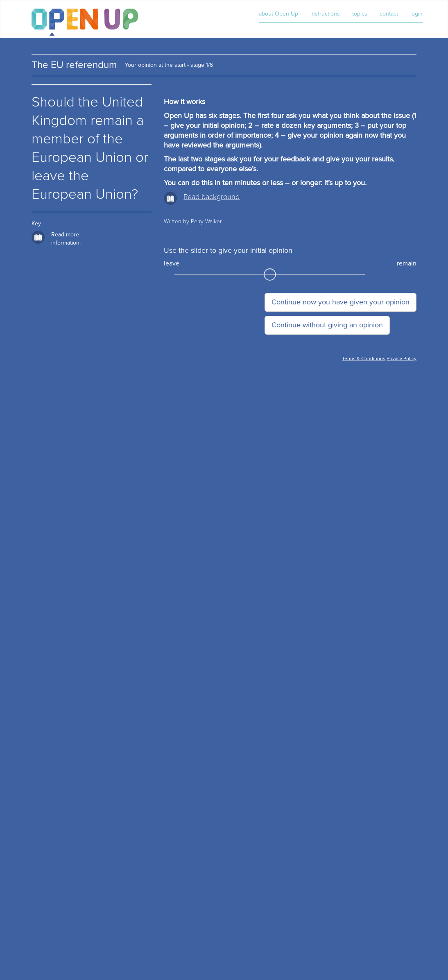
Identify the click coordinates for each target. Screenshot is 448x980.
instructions (325, 14)
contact (389, 14)
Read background (212, 197)
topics (360, 14)
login (416, 14)
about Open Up (278, 14)
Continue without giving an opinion (327, 325)
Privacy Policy (402, 358)
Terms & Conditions (364, 358)
